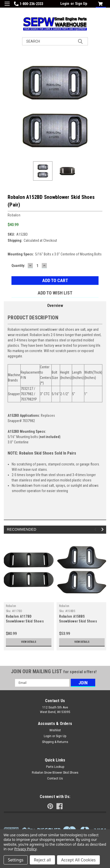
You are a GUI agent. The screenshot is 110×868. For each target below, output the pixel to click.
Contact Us (55, 778)
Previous (96, 529)
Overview (55, 306)
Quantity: (18, 266)
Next (103, 529)
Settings (16, 860)
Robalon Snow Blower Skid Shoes (55, 773)
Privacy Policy (25, 849)
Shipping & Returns (55, 742)
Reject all (42, 860)
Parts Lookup (55, 767)
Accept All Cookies (78, 860)
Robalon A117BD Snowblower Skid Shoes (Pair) (25, 621)
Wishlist (55, 730)
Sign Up (81, 4)
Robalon (11, 606)
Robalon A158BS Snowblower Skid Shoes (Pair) (78, 621)
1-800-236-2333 (29, 4)
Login (65, 4)
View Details (29, 642)
